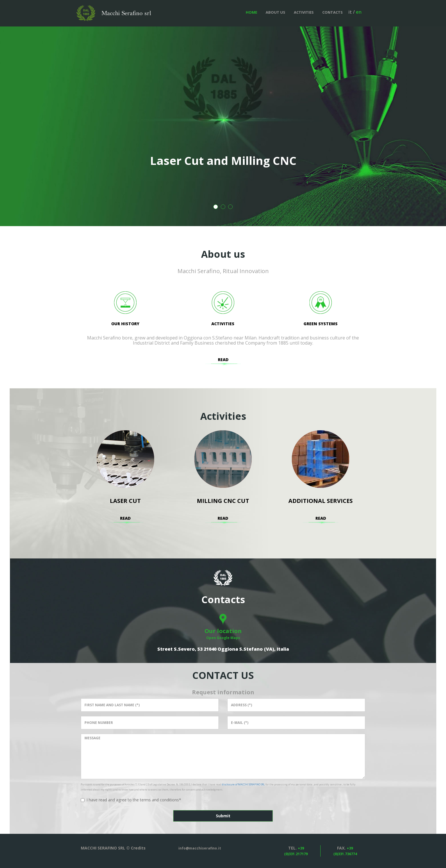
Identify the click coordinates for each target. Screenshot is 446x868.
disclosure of (243, 784)
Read (223, 360)
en (359, 12)
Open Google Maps (223, 638)
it (350, 12)
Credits (138, 848)
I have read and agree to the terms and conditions (131, 800)
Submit (223, 816)
